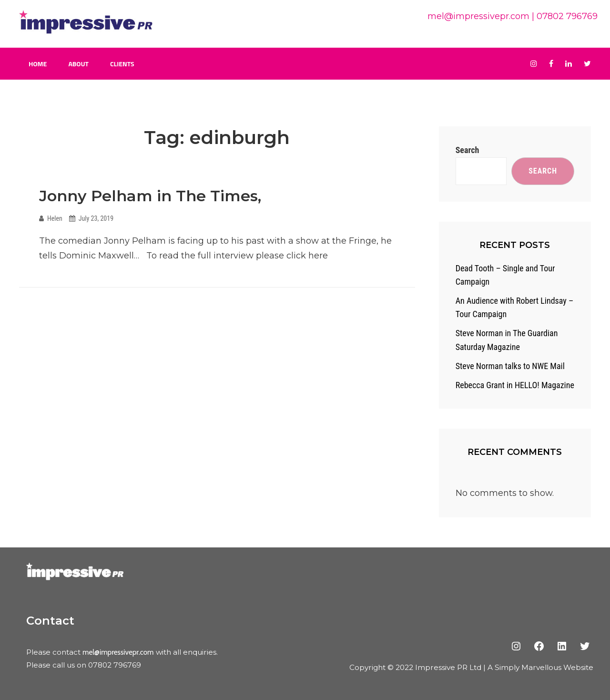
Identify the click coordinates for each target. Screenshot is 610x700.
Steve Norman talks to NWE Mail (510, 366)
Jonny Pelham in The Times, (150, 196)
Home (38, 64)
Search (468, 150)
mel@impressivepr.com (478, 16)
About (78, 64)
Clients (122, 64)
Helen (55, 218)
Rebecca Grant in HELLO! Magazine (515, 385)
